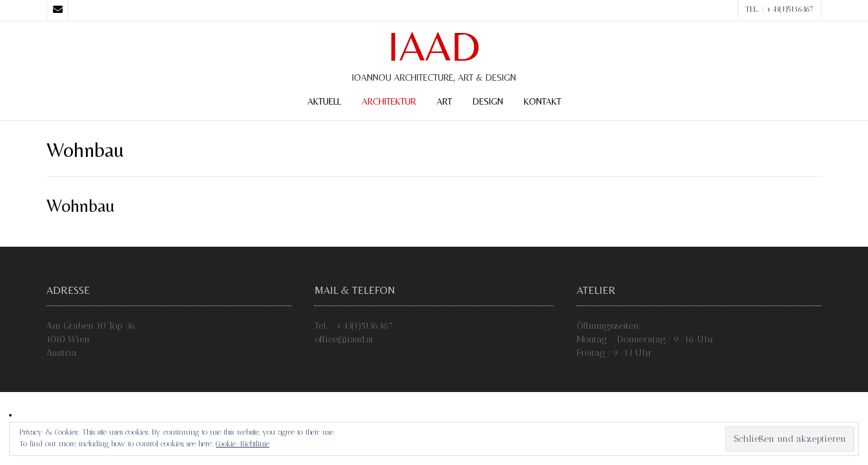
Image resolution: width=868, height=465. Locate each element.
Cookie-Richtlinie (243, 444)
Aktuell (324, 101)
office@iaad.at (344, 339)
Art (444, 101)
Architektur (389, 101)
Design (488, 101)
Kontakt (542, 101)
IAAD (434, 46)
